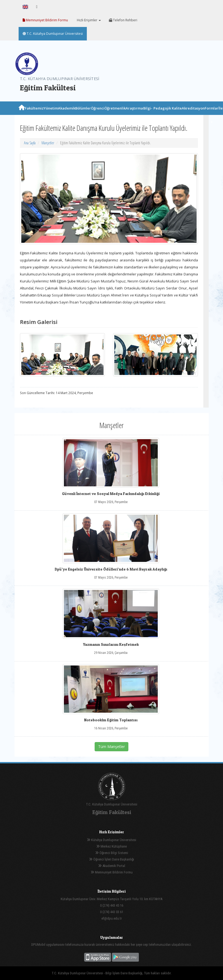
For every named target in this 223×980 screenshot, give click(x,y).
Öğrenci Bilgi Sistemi (112, 853)
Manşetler (48, 143)
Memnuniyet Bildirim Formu (45, 20)
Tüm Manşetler (111, 747)
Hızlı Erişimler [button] (88, 20)
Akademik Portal (112, 866)
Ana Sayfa (30, 143)
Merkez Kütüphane (111, 846)
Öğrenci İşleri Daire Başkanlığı (111, 859)
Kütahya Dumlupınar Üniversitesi (111, 840)
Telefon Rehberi (123, 20)
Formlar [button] (212, 114)
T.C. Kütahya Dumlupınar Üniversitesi (53, 34)
